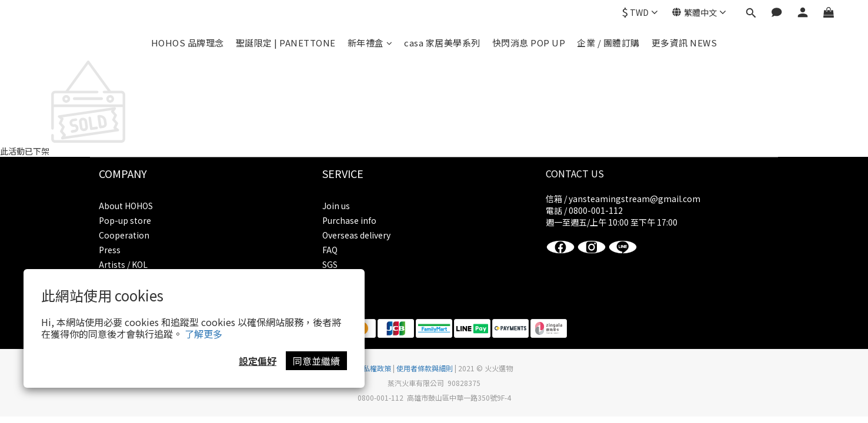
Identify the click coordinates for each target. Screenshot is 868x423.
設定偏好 (258, 361)
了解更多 (203, 334)
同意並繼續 (316, 361)
